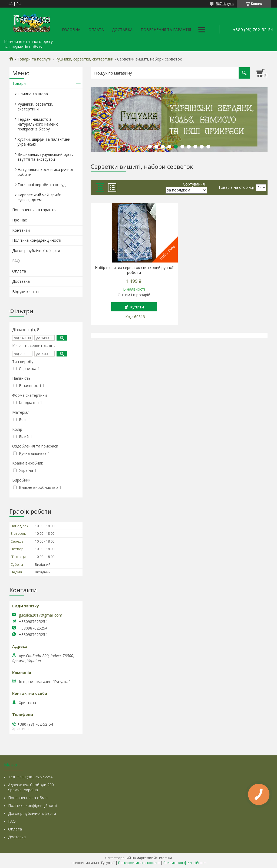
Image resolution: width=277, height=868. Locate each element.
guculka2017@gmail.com (40, 615)
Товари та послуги (34, 59)
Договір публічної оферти (36, 250)
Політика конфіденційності (37, 240)
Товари (19, 83)
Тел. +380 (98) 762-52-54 (30, 777)
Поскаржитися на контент (139, 863)
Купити (137, 307)
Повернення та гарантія (166, 30)
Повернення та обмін (28, 798)
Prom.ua (166, 858)
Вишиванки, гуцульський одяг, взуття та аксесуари (45, 157)
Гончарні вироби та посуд (42, 185)
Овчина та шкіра (33, 94)
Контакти (21, 230)
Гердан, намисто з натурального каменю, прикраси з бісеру (39, 124)
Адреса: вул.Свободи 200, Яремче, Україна (32, 787)
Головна (71, 30)
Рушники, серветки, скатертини (84, 59)
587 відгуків (225, 4)
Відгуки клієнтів (26, 292)
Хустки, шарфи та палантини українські (44, 142)
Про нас (19, 220)
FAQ (16, 261)
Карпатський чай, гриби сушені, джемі (39, 197)
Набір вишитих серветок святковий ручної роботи (134, 270)
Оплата (96, 30)
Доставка (122, 30)
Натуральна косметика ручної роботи (45, 172)
